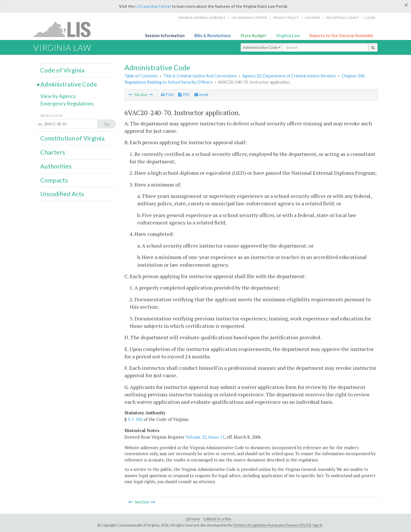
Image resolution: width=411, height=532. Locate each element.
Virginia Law (288, 36)
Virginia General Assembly (202, 18)
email (201, 95)
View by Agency (58, 96)
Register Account (342, 18)
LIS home (313, 18)
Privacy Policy (286, 18)
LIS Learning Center (153, 6)
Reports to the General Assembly (341, 36)
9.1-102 (135, 419)
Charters (53, 152)
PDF (184, 95)
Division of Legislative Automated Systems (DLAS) (272, 525)
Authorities (56, 166)
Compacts (54, 180)
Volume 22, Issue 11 (205, 437)
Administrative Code (262, 47)
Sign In (318, 525)
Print (167, 95)
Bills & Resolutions (212, 36)
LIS (65, 29)
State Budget (253, 36)
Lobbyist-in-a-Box (217, 519)
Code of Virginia (62, 70)
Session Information (165, 36)
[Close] (406, 5)
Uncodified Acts (62, 194)
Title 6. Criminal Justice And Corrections (200, 76)
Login (370, 18)
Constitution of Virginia (72, 138)
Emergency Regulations (67, 103)
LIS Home (193, 519)
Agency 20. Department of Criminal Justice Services (289, 76)
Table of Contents (141, 76)
